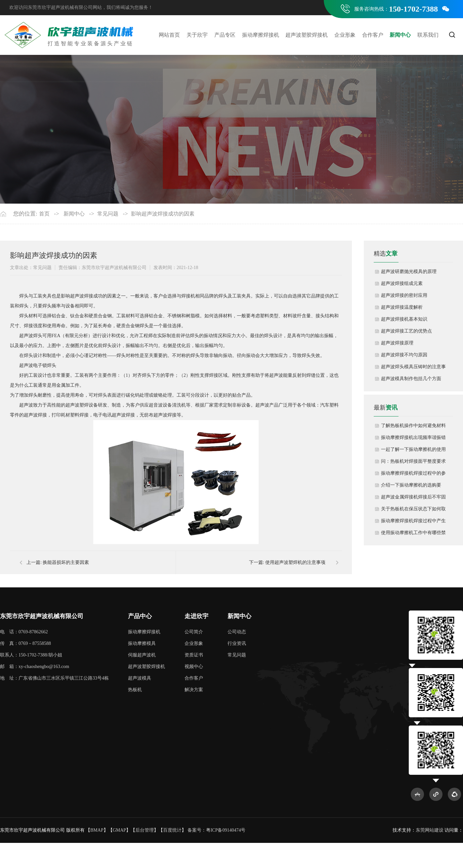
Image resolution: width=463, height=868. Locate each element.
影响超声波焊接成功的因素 (163, 214)
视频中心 (194, 667)
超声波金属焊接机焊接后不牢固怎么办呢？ (413, 499)
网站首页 (169, 35)
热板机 (135, 690)
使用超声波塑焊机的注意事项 (295, 562)
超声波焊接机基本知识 (404, 319)
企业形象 (345, 35)
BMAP (97, 830)
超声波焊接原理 (397, 343)
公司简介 (194, 632)
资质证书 (194, 655)
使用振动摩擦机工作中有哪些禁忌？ (413, 534)
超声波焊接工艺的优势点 (406, 331)
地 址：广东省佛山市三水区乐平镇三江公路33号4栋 (54, 678)
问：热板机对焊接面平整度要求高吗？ (413, 463)
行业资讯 (237, 643)
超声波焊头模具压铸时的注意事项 (413, 369)
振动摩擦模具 (142, 643)
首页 (44, 214)
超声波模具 (140, 678)
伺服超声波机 (142, 655)
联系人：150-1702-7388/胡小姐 (31, 655)
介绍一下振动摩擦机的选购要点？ (411, 487)
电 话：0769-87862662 (24, 632)
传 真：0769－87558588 (25, 643)
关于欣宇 (197, 35)
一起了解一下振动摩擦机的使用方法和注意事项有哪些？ (413, 451)
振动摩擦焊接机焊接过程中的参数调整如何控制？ (413, 475)
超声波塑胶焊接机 (307, 35)
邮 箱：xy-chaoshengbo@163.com (35, 667)
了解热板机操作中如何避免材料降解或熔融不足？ (413, 427)
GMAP (119, 830)
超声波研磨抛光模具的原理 (409, 272)
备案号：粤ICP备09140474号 (217, 830)
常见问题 (108, 214)
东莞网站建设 (430, 830)
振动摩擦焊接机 (261, 35)
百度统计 (172, 830)
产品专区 (225, 35)
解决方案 (194, 690)
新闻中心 (400, 35)
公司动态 (237, 632)
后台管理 (145, 830)
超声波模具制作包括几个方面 (411, 379)
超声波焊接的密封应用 (404, 295)
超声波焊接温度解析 (402, 307)
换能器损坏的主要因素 (66, 562)
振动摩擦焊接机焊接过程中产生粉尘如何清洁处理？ (413, 523)
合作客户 (373, 35)
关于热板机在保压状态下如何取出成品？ (413, 511)
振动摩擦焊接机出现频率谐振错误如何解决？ (413, 439)
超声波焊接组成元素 (402, 283)
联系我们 (428, 35)
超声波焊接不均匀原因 (404, 355)
